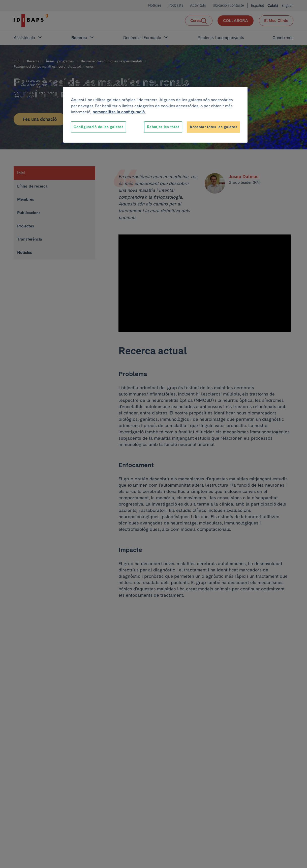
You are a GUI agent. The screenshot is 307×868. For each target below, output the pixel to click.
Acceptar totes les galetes (213, 127)
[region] (155, 115)
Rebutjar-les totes (163, 127)
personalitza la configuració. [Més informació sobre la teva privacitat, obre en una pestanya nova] (119, 112)
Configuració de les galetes (98, 127)
